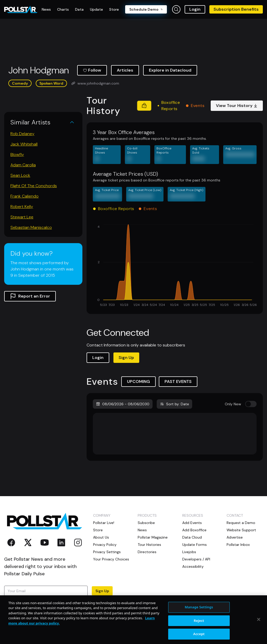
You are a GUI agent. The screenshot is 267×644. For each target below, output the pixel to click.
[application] (175, 266)
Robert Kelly (22, 207)
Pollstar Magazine (153, 537)
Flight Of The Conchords (34, 186)
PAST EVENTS (178, 381)
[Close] (259, 635)
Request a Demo (241, 523)
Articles (125, 70)
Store (98, 530)
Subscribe (146, 523)
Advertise (235, 537)
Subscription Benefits (236, 9)
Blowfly (17, 154)
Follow (92, 70)
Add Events (192, 523)
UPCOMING (138, 381)
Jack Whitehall (24, 144)
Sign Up (126, 358)
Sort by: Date (174, 404)
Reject (199, 636)
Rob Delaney (22, 134)
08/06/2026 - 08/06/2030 (123, 404)
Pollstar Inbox (238, 545)
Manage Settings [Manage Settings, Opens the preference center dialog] (199, 623)
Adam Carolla (23, 165)
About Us (101, 537)
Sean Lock (20, 175)
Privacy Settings (107, 552)
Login (195, 9)
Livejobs (189, 552)
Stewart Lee (22, 217)
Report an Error (30, 296)
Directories (147, 552)
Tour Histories (149, 545)
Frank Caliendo (25, 196)
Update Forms (195, 545)
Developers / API (196, 559)
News (142, 530)
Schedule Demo (146, 9)
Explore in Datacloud (170, 70)
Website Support (241, 530)
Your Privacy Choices (111, 559)
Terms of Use (34, 606)
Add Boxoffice (194, 530)
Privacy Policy (105, 545)
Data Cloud (192, 537)
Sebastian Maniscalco (31, 227)
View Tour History (237, 106)
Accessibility (193, 566)
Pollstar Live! (104, 523)
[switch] (251, 404)
